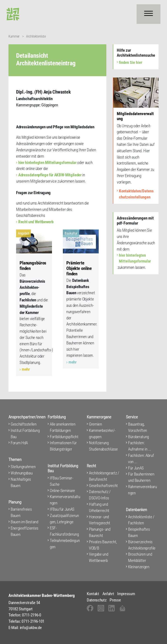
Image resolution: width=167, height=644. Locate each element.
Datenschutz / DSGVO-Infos (100, 495)
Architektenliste (36, 36)
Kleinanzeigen (139, 567)
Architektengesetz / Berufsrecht (104, 476)
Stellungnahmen (23, 467)
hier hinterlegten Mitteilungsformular (47, 163)
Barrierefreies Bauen (21, 512)
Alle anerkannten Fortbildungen (63, 427)
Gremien (95, 424)
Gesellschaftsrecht (103, 486)
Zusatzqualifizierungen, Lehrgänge (64, 519)
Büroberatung (139, 437)
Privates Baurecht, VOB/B (103, 545)
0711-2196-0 (31, 615)
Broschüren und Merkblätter (140, 557)
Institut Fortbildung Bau (25, 434)
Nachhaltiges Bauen (21, 482)
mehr (26, 369)
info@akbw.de (31, 628)
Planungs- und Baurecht (100, 532)
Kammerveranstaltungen (65, 500)
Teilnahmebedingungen (65, 544)
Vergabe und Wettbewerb (99, 557)
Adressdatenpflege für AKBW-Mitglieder (50, 175)
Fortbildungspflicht (64, 437)
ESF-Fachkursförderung (64, 531)
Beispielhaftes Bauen (139, 532)
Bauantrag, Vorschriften (138, 427)
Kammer (14, 36)
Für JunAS (136, 468)
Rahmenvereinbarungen (143, 490)
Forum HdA (19, 443)
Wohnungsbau (22, 473)
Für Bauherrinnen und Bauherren (141, 477)
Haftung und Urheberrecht (99, 507)
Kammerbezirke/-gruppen (102, 434)
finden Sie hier (131, 62)
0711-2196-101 (33, 621)
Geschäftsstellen (24, 424)
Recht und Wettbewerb (36, 222)
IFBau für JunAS (62, 509)
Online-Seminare (62, 491)
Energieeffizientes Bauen (24, 531)
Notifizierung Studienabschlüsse (103, 446)
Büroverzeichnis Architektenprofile (142, 545)
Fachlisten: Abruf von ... (141, 459)
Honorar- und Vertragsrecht (100, 520)
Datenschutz (97, 600)
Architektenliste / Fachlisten (141, 520)
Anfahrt (108, 594)
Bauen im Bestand (24, 522)
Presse (115, 600)
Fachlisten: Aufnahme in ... (140, 446)
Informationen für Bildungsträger (63, 446)
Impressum (126, 594)
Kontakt (93, 594)
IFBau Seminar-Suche (61, 481)
